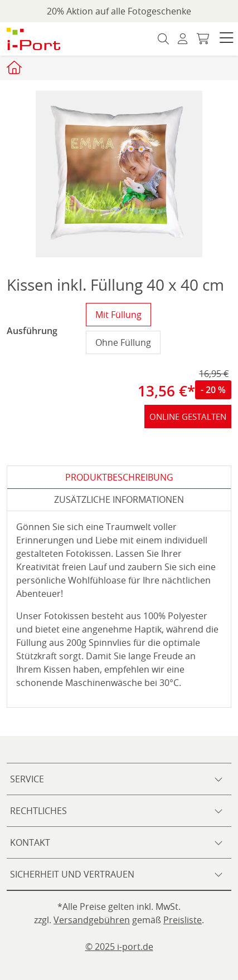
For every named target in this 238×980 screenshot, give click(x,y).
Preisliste (183, 920)
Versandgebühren (92, 920)
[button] (226, 39)
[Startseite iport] (16, 67)
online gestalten (188, 416)
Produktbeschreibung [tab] (119, 477)
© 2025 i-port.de (119, 947)
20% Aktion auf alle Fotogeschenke (119, 11)
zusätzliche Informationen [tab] (119, 499)
